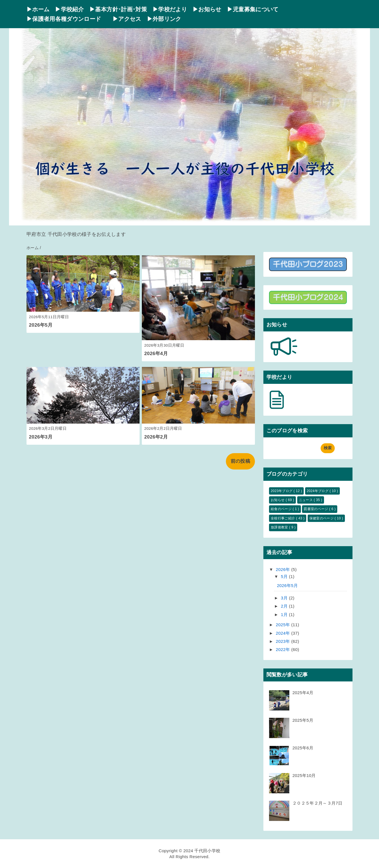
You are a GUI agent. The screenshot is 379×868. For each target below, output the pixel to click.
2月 (285, 606)
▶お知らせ (207, 9)
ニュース (306, 500)
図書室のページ (316, 509)
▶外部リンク (164, 19)
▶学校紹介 (69, 9)
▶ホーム (38, 9)
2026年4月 (156, 354)
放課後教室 (280, 527)
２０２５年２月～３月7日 (317, 803)
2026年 (284, 569)
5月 (285, 576)
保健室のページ (322, 518)
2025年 (284, 625)
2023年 (284, 641)
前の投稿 (240, 461)
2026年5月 (41, 325)
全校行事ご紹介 (283, 518)
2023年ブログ (282, 491)
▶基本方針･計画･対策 (118, 9)
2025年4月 (303, 693)
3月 (285, 598)
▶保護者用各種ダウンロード (67, 19)
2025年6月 (303, 748)
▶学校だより (170, 9)
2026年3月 (41, 437)
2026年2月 (156, 437)
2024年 (284, 633)
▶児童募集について (253, 9)
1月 (285, 615)
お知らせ (278, 500)
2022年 (284, 649)
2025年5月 (303, 720)
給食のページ (282, 509)
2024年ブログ (318, 491)
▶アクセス (127, 19)
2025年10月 (304, 775)
